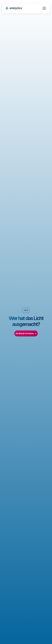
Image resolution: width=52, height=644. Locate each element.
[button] (44, 8)
